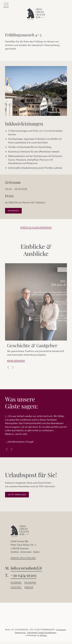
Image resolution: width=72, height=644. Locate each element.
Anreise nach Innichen (23, 558)
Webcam (29, 587)
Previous (8, 367)
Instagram (30, 582)
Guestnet (16, 587)
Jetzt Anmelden (17, 495)
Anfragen (13, 211)
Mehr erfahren (16, 361)
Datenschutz (20, 633)
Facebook (16, 582)
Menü (6, 7)
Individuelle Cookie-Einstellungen (42, 633)
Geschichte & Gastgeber (32, 345)
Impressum (61, 630)
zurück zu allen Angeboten (36, 227)
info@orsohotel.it (26, 568)
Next (13, 367)
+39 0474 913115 (24, 575)
